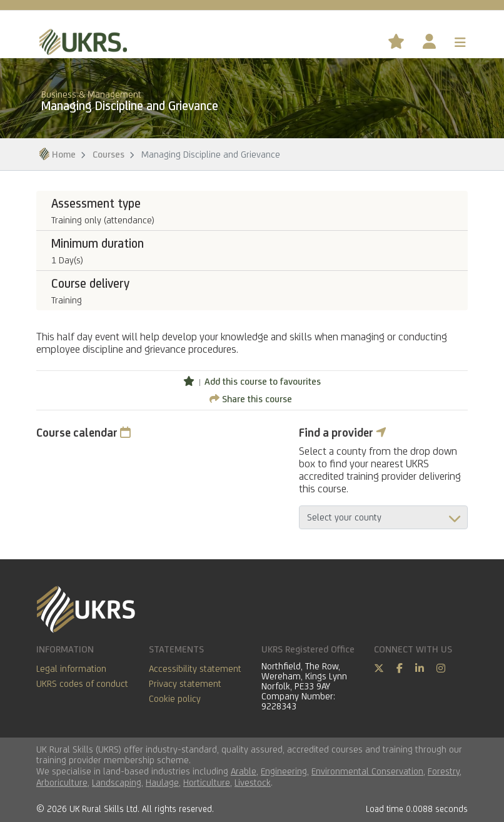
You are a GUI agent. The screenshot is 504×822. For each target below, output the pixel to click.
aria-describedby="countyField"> (383, 517)
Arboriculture (62, 782)
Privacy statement (185, 683)
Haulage (162, 782)
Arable (244, 771)
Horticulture (207, 782)
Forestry (444, 771)
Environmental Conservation (367, 771)
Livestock (253, 782)
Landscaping (117, 782)
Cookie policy (175, 698)
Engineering (284, 771)
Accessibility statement (195, 668)
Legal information (71, 668)
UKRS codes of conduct (82, 683)
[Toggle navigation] (460, 43)
